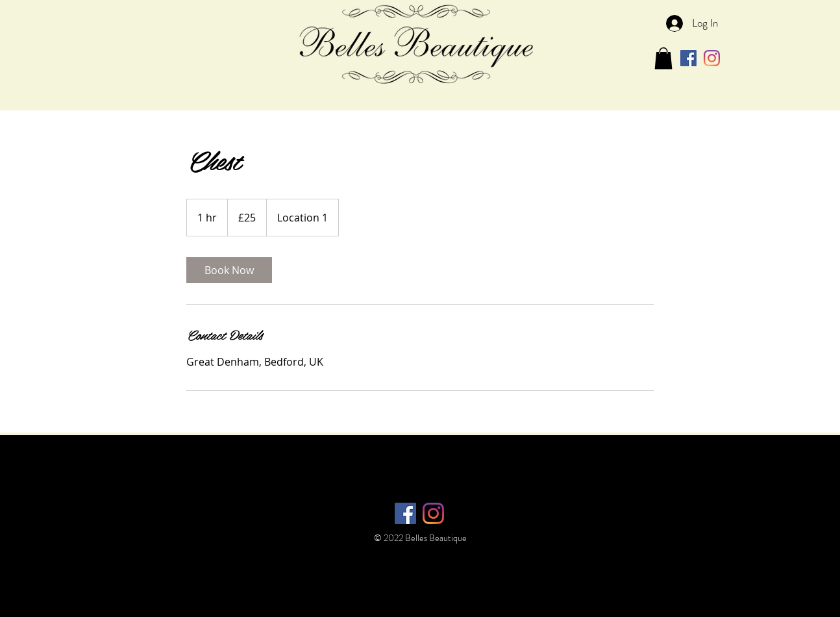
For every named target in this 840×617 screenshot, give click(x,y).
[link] (229, 270)
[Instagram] (712, 58)
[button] (663, 58)
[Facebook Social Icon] (688, 58)
